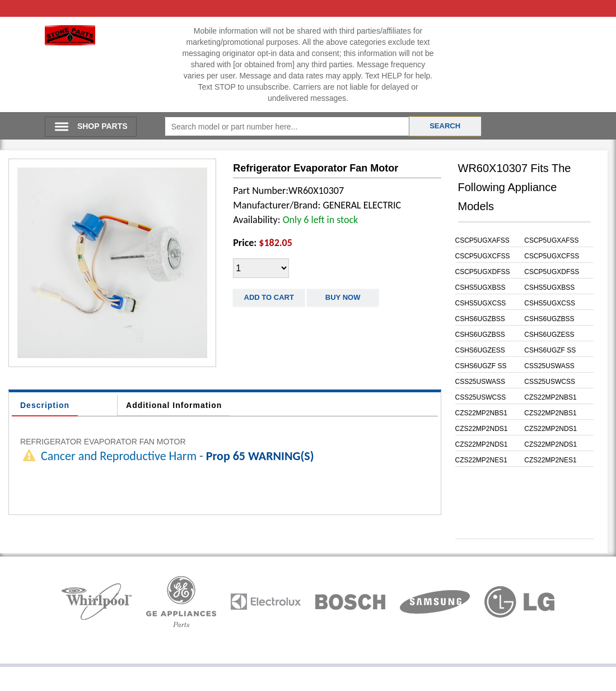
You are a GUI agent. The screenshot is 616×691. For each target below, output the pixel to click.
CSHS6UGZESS (549, 335)
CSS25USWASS (549, 366)
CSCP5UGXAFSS (482, 240)
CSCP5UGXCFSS (483, 256)
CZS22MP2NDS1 (482, 429)
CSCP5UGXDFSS (483, 272)
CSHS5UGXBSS (480, 287)
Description (45, 405)
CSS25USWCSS (550, 382)
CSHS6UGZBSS (480, 319)
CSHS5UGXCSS (481, 303)
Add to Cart (269, 297)
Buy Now (343, 297)
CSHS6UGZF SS (550, 350)
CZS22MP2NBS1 (550, 397)
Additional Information (174, 405)
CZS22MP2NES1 (481, 460)
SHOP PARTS (102, 126)
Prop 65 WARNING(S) (260, 456)
